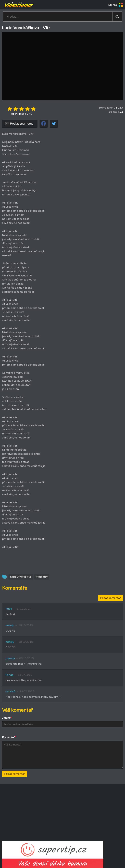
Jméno (7, 718)
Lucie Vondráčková (21, 577)
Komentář (9, 737)
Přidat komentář (110, 598)
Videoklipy (42, 577)
